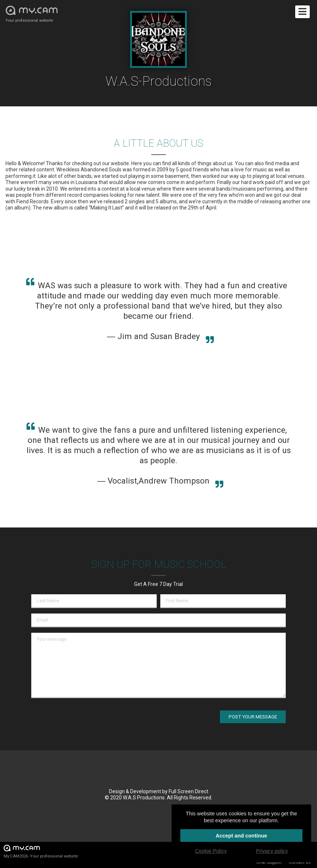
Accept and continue (241, 836)
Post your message (253, 717)
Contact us (300, 862)
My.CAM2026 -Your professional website (41, 851)
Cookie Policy (211, 851)
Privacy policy (272, 851)
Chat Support (269, 862)
